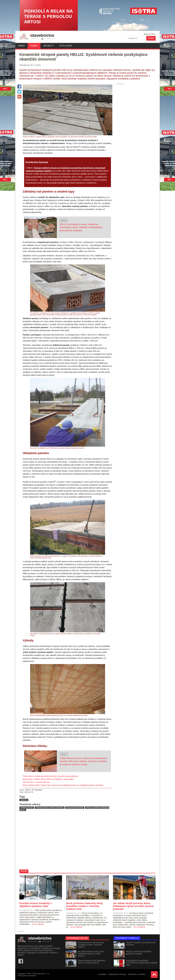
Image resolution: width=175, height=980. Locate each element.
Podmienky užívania (117, 974)
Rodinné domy (27, 808)
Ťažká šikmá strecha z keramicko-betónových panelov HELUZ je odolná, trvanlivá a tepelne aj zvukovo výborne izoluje (83, 761)
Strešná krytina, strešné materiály (50, 808)
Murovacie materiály (75, 808)
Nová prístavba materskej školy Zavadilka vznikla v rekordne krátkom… (91, 945)
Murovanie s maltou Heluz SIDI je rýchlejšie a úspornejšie (48, 779)
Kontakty (102, 974)
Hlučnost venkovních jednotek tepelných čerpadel (139, 953)
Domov (21, 46)
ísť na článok (38, 924)
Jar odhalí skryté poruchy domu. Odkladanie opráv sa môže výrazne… (91, 954)
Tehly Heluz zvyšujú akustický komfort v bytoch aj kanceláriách (50, 776)
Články (34, 46)
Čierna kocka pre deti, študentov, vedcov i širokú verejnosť (92, 962)
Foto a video (66, 46)
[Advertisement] (65, 840)
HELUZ (24, 800)
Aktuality (49, 46)
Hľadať (151, 38)
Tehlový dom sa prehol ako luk (36, 782)
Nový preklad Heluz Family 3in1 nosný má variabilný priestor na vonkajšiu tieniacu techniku (63, 785)
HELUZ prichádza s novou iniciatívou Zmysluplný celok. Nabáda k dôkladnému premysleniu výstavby (81, 227)
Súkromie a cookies (137, 974)
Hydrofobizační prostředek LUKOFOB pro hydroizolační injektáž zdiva (142, 963)
